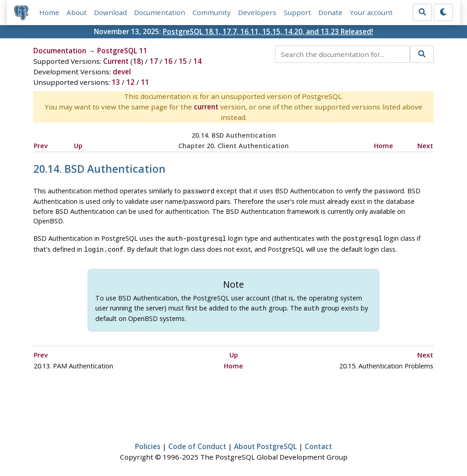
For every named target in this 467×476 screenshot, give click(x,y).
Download (110, 12)
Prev (41, 146)
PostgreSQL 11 (122, 51)
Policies (148, 443)
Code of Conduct (197, 443)
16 (168, 61)
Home (49, 12)
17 (154, 61)
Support (297, 12)
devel (122, 72)
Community (212, 12)
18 (137, 61)
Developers (257, 12)
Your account (371, 12)
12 (130, 82)
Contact (318, 443)
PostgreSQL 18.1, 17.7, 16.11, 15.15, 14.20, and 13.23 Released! (268, 31)
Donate (330, 12)
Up (78, 146)
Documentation (160, 12)
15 (183, 61)
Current (116, 61)
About (77, 12)
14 (197, 61)
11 (145, 82)
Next (425, 146)
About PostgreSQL (265, 443)
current (206, 107)
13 (116, 82)
